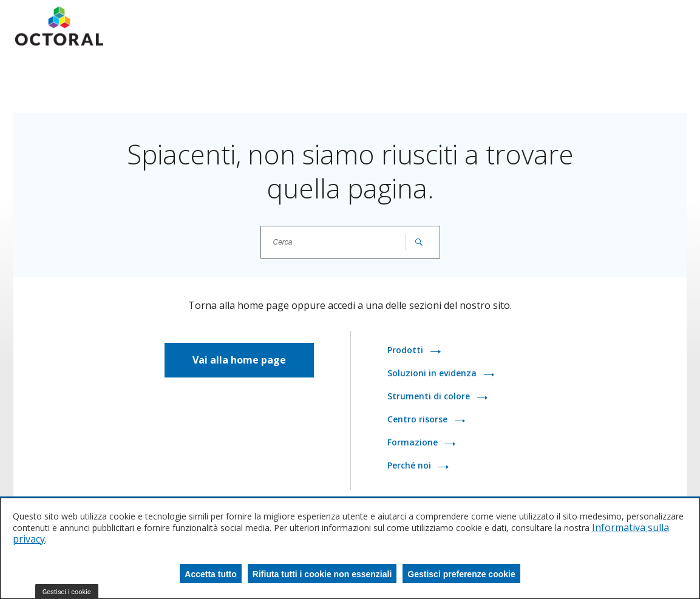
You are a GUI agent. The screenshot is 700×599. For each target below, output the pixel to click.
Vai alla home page (239, 360)
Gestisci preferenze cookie (461, 574)
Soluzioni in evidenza (433, 373)
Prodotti (406, 350)
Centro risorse (419, 419)
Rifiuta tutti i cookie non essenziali (322, 574)
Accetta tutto (211, 574)
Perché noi (410, 465)
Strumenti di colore (430, 396)
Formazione (414, 442)
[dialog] (350, 548)
